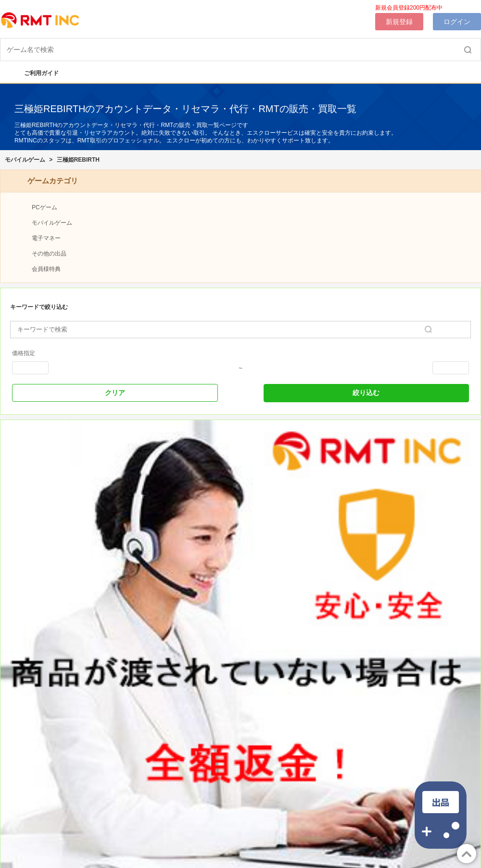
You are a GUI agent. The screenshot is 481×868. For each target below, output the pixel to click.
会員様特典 (46, 269)
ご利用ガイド (37, 73)
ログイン (457, 22)
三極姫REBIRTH (78, 160)
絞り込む (366, 393)
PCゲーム (44, 207)
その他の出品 (49, 254)
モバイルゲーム (25, 160)
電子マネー (46, 238)
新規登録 (399, 22)
